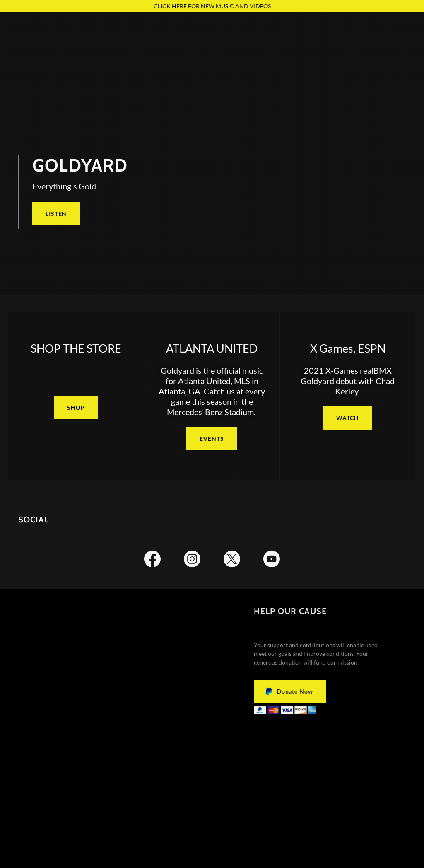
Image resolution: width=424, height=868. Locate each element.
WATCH (347, 418)
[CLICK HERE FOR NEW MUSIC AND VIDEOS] (212, 6)
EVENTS (212, 439)
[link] (152, 561)
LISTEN (56, 214)
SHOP (76, 407)
